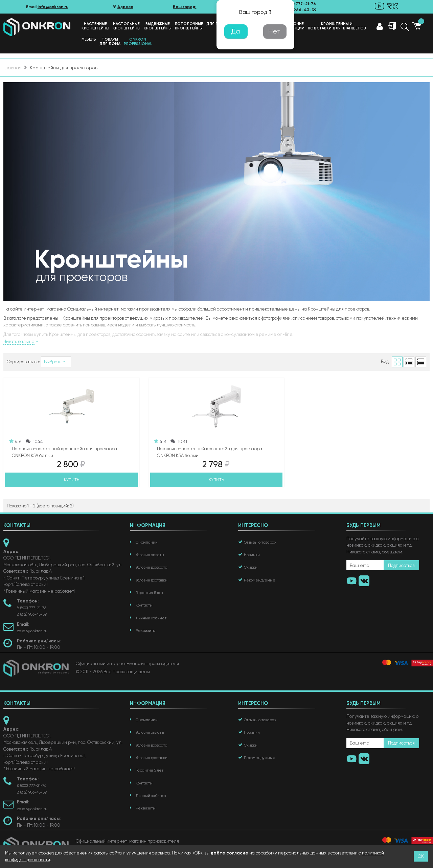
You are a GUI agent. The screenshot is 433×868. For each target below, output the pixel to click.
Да (235, 31)
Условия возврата (152, 567)
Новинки (252, 555)
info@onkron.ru (53, 7)
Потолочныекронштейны (189, 26)
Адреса (122, 7)
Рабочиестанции (295, 26)
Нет (274, 31)
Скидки (251, 567)
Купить (72, 480)
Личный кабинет (151, 618)
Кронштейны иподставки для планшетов (337, 26)
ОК (421, 856)
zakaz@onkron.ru (32, 631)
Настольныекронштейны (127, 26)
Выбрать (56, 361)
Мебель (89, 39)
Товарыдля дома (110, 42)
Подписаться (401, 565)
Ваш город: (185, 7)
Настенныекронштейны (95, 26)
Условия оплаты (150, 555)
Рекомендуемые (260, 580)
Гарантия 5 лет (150, 593)
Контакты (144, 605)
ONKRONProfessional (138, 42)
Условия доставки (152, 580)
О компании (147, 542)
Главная (12, 68)
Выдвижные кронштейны (158, 26)
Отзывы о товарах (260, 542)
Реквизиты (146, 631)
